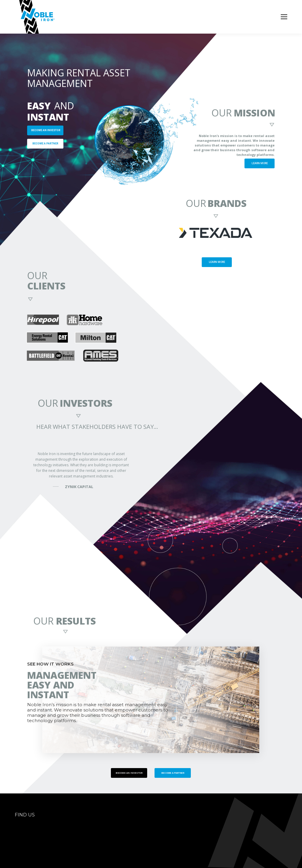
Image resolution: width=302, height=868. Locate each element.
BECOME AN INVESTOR (46, 130)
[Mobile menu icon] (284, 17)
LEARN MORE (260, 163)
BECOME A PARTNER (45, 144)
